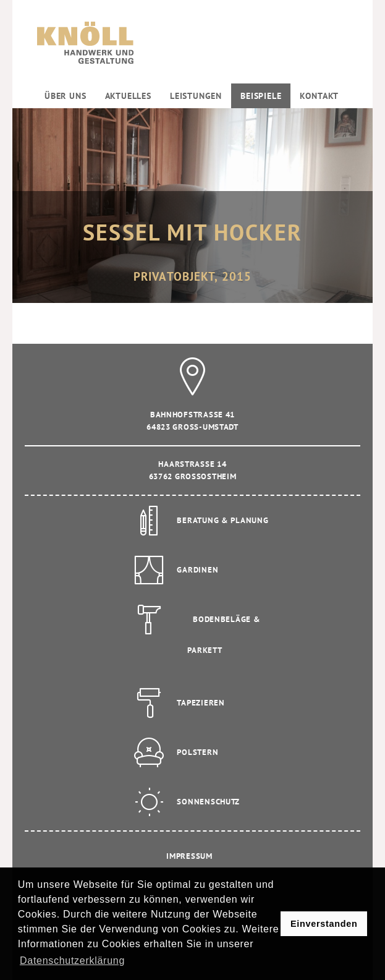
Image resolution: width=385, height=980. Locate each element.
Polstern (197, 752)
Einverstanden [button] (324, 924)
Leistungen (196, 96)
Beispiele (261, 96)
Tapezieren (201, 703)
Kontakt (319, 96)
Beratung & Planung (222, 520)
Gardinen (197, 570)
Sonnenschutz (208, 802)
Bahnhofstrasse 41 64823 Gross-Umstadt (192, 410)
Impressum (189, 856)
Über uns (66, 96)
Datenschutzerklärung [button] (72, 961)
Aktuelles (128, 96)
